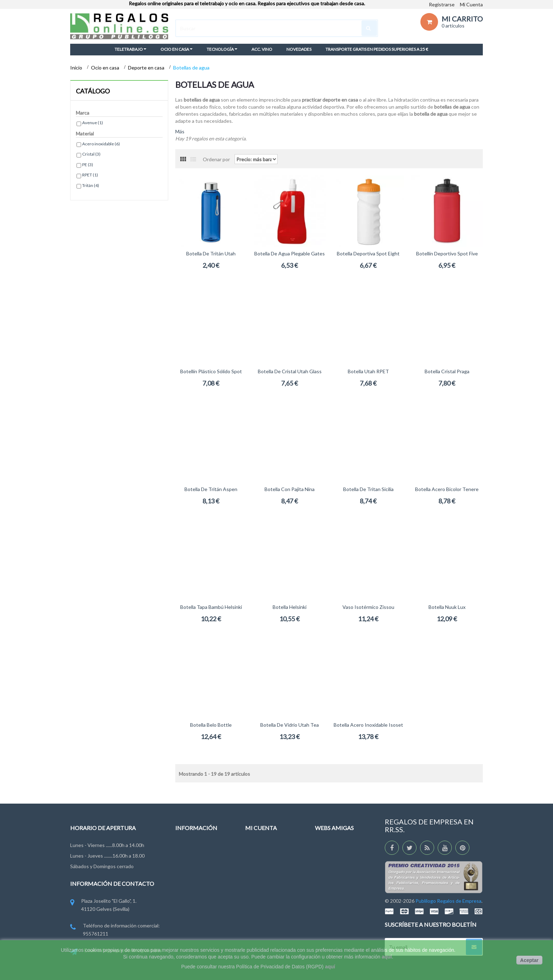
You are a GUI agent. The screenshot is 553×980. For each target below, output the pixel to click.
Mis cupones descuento (272, 906)
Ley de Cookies (192, 899)
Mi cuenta (261, 828)
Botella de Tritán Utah (211, 253)
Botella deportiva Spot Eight (368, 253)
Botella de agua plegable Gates (290, 253)
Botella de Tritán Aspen (211, 489)
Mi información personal (271, 893)
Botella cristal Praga (447, 371)
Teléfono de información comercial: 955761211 (115, 930)
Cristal (91, 154)
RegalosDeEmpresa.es (340, 860)
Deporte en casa (147, 68)
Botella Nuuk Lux (447, 607)
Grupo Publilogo (193, 873)
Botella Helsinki (290, 607)
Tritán (91, 185)
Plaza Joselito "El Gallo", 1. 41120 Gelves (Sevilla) (103, 905)
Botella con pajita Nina (290, 489)
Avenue (93, 123)
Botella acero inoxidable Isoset (368, 725)
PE (88, 165)
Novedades (188, 847)
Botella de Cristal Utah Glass (290, 371)
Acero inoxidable (101, 144)
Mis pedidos (258, 847)
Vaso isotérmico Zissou (368, 607)
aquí (387, 957)
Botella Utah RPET (368, 371)
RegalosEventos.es (336, 873)
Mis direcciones (262, 880)
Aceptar (529, 960)
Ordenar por (216, 159)
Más (180, 131)
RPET (90, 175)
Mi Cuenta (471, 4)
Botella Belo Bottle (211, 725)
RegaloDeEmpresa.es (338, 847)
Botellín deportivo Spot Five (447, 253)
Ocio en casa (106, 68)
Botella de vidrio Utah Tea (290, 725)
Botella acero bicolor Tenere (447, 489)
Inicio (77, 68)
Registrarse (442, 4)
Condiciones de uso (197, 886)
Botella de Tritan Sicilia (368, 489)
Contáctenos (190, 860)
